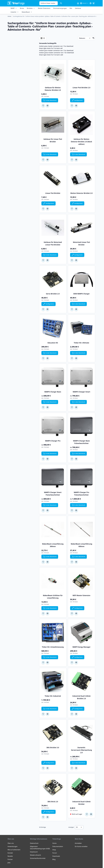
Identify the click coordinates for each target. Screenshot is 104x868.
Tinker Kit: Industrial (53, 696)
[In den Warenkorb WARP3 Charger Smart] (78, 402)
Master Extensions (44, 8)
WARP (13, 8)
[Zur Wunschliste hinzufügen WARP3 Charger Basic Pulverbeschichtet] (72, 459)
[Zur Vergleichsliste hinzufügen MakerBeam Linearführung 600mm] (76, 562)
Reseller (10, 856)
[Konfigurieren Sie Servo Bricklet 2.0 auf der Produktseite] (49, 304)
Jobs (9, 863)
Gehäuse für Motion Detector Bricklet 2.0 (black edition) (81, 142)
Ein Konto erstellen (81, 846)
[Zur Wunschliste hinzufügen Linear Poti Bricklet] (43, 209)
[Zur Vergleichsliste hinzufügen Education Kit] (48, 358)
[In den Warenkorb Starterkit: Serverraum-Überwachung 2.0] (78, 763)
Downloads (56, 856)
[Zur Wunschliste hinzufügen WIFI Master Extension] (72, 613)
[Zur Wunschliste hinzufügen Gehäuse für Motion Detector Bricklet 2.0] (43, 106)
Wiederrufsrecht (36, 855)
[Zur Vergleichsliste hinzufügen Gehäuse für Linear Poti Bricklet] (48, 160)
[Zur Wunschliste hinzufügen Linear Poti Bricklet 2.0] (72, 106)
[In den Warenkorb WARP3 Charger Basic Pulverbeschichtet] (78, 454)
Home (55, 843)
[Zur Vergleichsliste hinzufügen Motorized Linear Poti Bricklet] (76, 260)
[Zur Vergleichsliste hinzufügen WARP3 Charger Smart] (76, 407)
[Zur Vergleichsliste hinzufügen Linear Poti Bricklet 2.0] (76, 106)
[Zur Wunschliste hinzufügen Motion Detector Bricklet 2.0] (72, 209)
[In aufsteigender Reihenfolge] (93, 38)
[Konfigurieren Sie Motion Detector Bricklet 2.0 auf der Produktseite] (77, 203)
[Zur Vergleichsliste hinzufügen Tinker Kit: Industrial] (48, 714)
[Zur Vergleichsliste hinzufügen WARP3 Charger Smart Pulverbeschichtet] (48, 510)
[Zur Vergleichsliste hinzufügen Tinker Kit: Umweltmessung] (48, 662)
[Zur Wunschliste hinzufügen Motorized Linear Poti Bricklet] (72, 260)
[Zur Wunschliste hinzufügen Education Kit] (43, 358)
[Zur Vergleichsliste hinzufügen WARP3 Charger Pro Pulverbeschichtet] (76, 510)
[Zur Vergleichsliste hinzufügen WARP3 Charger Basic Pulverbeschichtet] (76, 459)
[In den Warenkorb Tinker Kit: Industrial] (50, 709)
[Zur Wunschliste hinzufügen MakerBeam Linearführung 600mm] (72, 562)
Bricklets (30, 8)
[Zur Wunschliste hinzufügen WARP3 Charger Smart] (72, 407)
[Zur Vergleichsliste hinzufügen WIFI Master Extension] (76, 613)
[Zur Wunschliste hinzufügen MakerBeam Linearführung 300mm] (43, 562)
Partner (10, 859)
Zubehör (14, 12)
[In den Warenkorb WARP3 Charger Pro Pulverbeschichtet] (78, 505)
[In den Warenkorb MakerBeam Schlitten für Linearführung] (50, 608)
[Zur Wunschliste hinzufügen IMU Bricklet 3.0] (43, 768)
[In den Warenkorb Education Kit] (50, 353)
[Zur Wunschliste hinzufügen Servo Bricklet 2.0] (43, 309)
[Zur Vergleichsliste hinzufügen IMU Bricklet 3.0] (48, 768)
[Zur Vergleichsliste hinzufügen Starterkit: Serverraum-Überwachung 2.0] (76, 768)
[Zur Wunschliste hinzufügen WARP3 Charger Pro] (43, 459)
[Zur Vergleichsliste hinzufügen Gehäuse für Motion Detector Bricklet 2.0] (48, 106)
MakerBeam (26, 12)
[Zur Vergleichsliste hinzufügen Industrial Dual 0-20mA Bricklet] (91, 814)
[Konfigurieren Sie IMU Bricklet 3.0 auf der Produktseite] (49, 763)
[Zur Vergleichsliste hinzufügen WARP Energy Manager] (76, 662)
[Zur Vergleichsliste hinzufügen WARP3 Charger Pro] (48, 459)
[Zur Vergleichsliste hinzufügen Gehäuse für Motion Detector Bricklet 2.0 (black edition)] (76, 160)
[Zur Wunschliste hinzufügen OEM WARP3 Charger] (72, 309)
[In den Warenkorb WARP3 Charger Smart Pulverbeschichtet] (50, 505)
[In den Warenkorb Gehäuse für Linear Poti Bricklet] (50, 154)
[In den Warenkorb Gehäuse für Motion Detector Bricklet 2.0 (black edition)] (78, 154)
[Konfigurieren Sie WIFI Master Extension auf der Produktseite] (77, 608)
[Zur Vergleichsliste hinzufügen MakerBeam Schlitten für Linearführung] (48, 613)
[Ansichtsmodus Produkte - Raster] (42, 38)
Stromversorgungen (60, 8)
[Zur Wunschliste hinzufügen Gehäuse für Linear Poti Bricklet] (43, 160)
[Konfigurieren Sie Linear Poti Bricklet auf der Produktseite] (49, 203)
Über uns (11, 843)
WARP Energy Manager (81, 647)
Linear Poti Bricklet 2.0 (81, 88)
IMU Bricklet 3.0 (53, 748)
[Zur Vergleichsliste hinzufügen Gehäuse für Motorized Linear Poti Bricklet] (48, 260)
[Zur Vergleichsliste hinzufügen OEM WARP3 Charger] (76, 309)
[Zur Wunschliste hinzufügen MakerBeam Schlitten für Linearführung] (43, 613)
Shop (54, 850)
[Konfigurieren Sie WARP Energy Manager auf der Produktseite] (77, 657)
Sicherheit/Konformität (38, 858)
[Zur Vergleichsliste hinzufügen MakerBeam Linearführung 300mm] (48, 562)
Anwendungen (13, 846)
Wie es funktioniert (14, 850)
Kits (71, 8)
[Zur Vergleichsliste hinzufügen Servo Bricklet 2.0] (48, 309)
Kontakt (10, 853)
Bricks (22, 8)
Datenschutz (34, 843)
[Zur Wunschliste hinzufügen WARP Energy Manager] (72, 662)
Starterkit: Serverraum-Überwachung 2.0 (81, 750)
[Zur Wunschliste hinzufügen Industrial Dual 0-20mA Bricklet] (87, 814)
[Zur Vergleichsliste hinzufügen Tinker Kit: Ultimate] (76, 358)
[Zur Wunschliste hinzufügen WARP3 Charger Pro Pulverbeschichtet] (72, 510)
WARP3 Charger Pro (53, 441)
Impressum (34, 852)
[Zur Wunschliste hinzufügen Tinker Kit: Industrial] (43, 714)
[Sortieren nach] (85, 38)
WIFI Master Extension (81, 595)
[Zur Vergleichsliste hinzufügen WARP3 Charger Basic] (48, 407)
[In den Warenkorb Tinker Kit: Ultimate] (78, 353)
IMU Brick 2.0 (53, 802)
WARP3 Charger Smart (81, 392)
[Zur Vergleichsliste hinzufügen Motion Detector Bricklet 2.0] (76, 209)
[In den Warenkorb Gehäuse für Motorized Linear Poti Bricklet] (50, 255)
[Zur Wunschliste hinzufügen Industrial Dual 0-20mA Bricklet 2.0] (72, 714)
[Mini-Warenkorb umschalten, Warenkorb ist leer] (94, 3)
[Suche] (61, 3)
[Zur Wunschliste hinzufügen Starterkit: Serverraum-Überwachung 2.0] (72, 768)
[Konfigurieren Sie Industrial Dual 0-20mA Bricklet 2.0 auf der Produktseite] (77, 709)
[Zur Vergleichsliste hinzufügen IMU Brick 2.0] (48, 817)
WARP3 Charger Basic (53, 392)
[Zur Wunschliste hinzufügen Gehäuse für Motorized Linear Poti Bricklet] (43, 260)
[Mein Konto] (91, 3)
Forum (55, 853)
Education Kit (53, 343)
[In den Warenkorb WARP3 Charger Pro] (50, 454)
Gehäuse (78, 8)
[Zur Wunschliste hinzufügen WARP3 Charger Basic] (43, 407)
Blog (54, 859)
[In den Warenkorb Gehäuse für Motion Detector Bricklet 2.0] (50, 100)
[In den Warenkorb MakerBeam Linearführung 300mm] (50, 557)
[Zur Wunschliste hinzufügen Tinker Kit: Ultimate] (72, 358)
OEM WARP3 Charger (81, 294)
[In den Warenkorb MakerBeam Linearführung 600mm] (78, 557)
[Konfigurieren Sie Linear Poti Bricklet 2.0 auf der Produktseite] (77, 100)
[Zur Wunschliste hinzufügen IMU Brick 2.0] (43, 817)
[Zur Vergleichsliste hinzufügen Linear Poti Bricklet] (48, 209)
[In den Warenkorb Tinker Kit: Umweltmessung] (50, 657)
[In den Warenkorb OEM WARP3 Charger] (78, 304)
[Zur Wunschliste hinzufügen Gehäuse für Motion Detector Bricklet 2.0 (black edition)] (72, 160)
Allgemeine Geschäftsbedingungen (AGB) (40, 848)
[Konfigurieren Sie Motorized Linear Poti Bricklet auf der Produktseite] (77, 255)
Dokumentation (58, 846)
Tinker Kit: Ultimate (81, 343)
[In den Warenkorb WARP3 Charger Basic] (50, 402)
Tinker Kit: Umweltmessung (53, 647)
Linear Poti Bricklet (53, 193)
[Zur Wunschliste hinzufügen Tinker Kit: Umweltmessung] (43, 662)
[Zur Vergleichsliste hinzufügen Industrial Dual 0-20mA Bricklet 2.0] (76, 714)
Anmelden (78, 843)
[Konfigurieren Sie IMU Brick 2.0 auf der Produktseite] (49, 812)
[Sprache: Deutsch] (84, 3)
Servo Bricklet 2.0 (53, 294)
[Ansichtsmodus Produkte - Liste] (44, 38)
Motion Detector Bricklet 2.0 (81, 193)
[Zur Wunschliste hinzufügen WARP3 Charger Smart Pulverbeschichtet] (43, 510)
